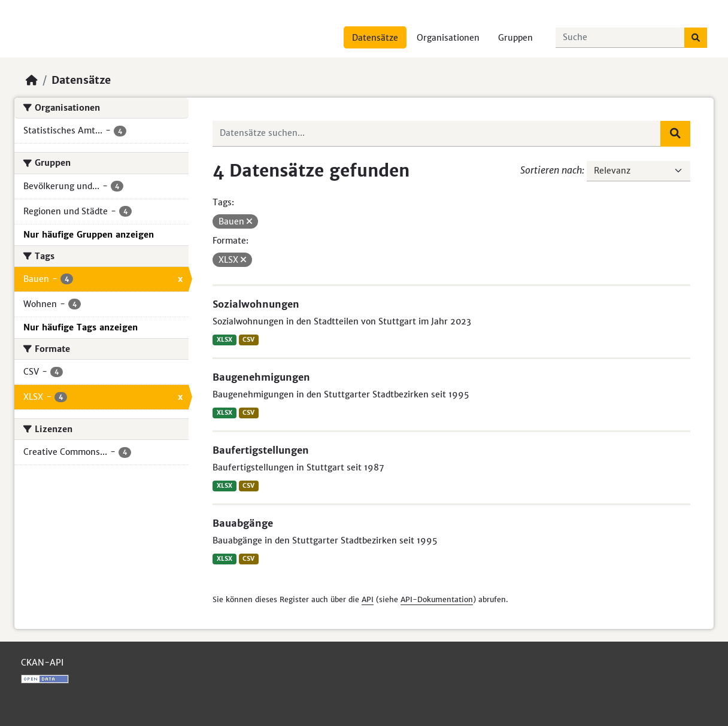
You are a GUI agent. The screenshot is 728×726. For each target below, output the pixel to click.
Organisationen (448, 38)
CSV (248, 340)
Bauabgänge (243, 523)
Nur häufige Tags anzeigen (81, 327)
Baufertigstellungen (261, 450)
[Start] (32, 80)
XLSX (225, 340)
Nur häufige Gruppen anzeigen (89, 235)
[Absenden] (696, 38)
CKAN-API (42, 663)
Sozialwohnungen (256, 304)
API (368, 599)
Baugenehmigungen (261, 377)
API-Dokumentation (437, 599)
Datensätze (375, 38)
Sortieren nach (551, 170)
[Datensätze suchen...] (620, 38)
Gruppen (515, 38)
